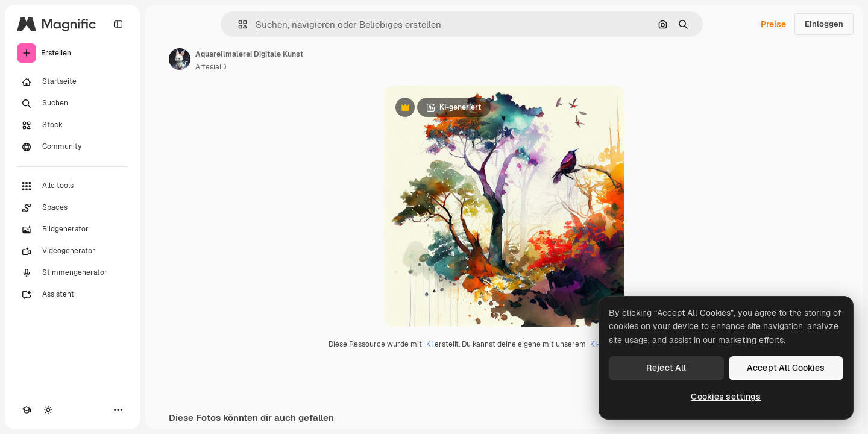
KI (429, 344)
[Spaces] (72, 208)
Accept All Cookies (786, 368)
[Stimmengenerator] (72, 273)
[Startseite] (72, 82)
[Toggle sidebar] (118, 24)
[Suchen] (72, 104)
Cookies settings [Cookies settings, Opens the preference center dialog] (726, 397)
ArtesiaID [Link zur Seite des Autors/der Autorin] (211, 67)
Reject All (666, 368)
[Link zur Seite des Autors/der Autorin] (180, 59)
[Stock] (72, 125)
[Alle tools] (72, 186)
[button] (238, 24)
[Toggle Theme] (48, 410)
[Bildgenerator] (72, 230)
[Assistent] (72, 295)
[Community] (72, 147)
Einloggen (824, 24)
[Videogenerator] (72, 251)
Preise (773, 24)
